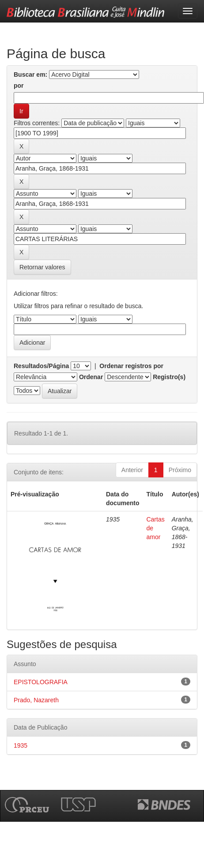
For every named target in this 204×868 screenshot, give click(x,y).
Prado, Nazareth (36, 700)
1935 (21, 745)
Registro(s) (169, 377)
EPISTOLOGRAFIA (41, 682)
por (19, 86)
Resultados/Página (41, 366)
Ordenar (91, 377)
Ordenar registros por (131, 366)
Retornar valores (42, 267)
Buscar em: (30, 75)
